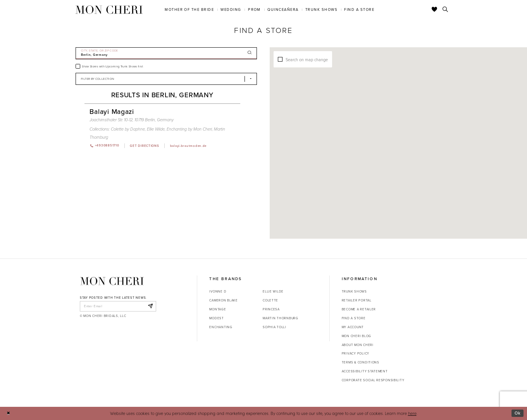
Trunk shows (354, 291)
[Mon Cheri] (112, 281)
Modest (216, 318)
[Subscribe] (150, 306)
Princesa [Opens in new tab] (271, 309)
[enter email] (118, 306)
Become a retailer (359, 309)
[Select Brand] (166, 79)
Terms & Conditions (361, 362)
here (412, 413)
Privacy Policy (356, 353)
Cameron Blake (223, 300)
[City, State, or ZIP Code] (166, 53)
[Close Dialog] (8, 413)
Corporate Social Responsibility (373, 380)
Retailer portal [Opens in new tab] (357, 300)
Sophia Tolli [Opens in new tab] (275, 327)
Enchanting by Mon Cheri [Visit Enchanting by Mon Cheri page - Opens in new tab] (189, 129)
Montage (218, 309)
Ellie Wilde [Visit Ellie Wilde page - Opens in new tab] (156, 129)
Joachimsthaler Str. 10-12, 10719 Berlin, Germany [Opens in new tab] (132, 120)
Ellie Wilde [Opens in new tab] (273, 291)
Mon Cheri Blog (356, 336)
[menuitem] (189, 9)
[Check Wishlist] (435, 10)
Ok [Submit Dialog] (518, 413)
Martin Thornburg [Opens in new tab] (281, 318)
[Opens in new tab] (144, 146)
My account (353, 327)
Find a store (354, 318)
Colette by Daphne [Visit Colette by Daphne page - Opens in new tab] (128, 129)
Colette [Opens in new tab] (270, 300)
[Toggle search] (445, 10)
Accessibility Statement (365, 371)
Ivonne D (218, 291)
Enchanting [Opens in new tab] (221, 327)
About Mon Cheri (358, 345)
